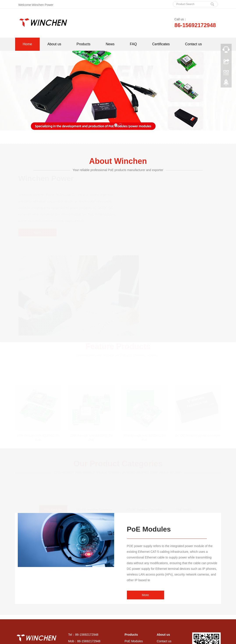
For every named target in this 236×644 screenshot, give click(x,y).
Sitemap (75, 607)
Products (83, 44)
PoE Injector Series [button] (103, 637)
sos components (107, 630)
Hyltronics (144, 630)
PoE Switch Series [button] (129, 637)
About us (54, 44)
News (110, 44)
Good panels (128, 630)
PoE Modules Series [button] (50, 637)
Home (28, 44)
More (37, 233)
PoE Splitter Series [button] (77, 637)
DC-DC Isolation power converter (198, 372)
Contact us (193, 44)
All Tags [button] (27, 637)
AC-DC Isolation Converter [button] (160, 637)
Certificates (161, 44)
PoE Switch (133, 607)
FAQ (133, 44)
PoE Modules (134, 579)
